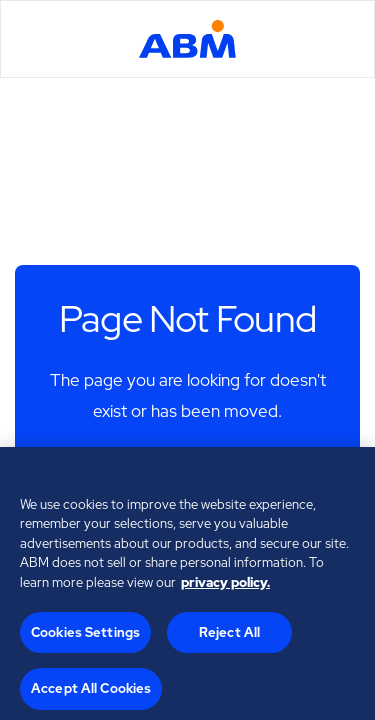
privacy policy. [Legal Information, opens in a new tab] (225, 585)
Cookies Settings (85, 635)
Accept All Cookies (91, 691)
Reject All (229, 635)
